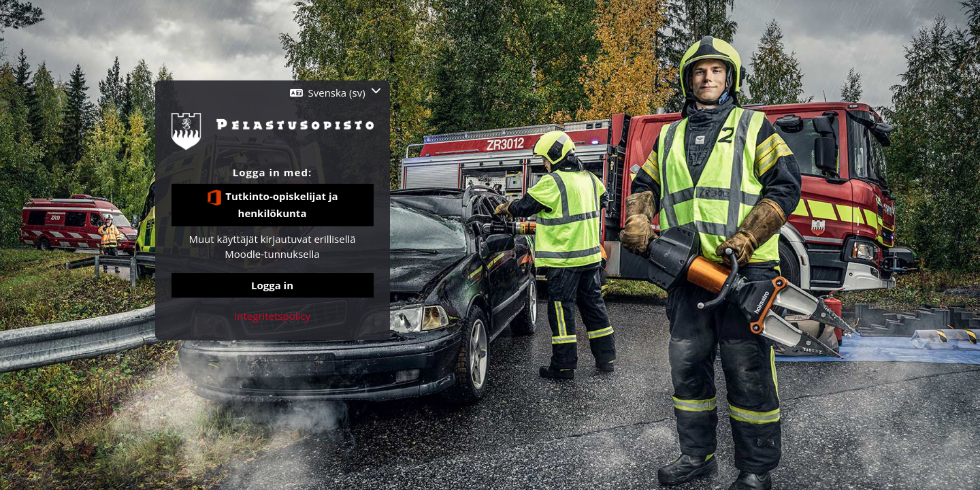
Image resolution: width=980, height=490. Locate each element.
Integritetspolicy (272, 316)
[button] (336, 93)
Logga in (272, 285)
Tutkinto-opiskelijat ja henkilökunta (272, 205)
